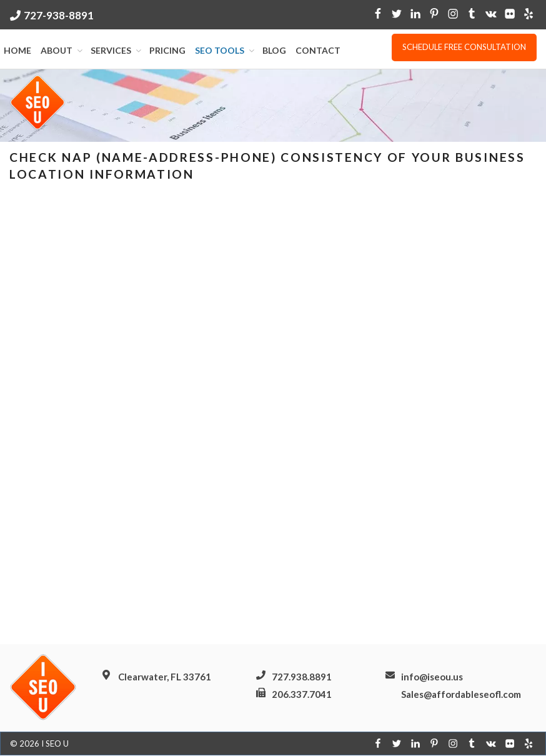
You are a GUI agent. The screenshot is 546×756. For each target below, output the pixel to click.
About (62, 50)
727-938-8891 (59, 15)
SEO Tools (226, 50)
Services (117, 50)
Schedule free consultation (464, 47)
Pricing (167, 50)
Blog (274, 50)
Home (17, 50)
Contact (318, 50)
